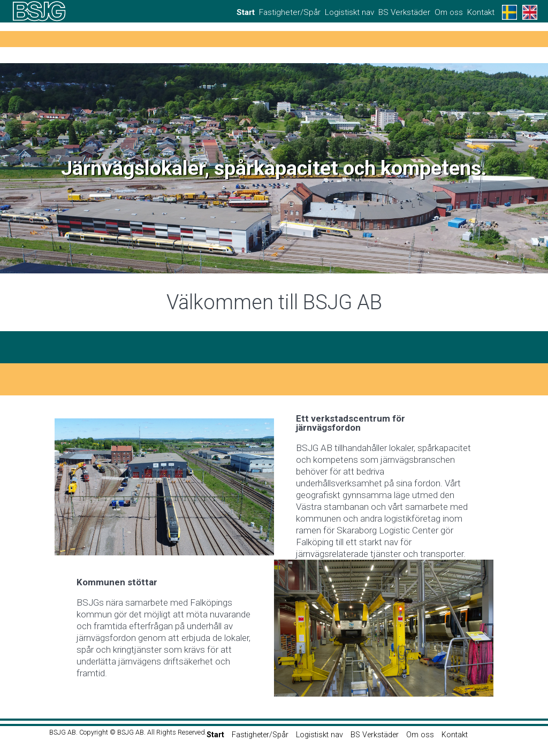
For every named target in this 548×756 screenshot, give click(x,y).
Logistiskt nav (349, 12)
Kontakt (481, 12)
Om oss (449, 12)
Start (246, 12)
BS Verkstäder (404, 12)
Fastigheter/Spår (290, 12)
